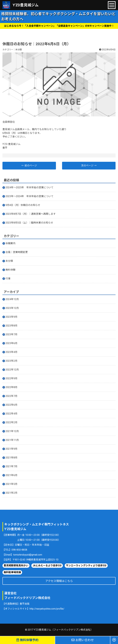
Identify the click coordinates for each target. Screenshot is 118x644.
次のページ (89, 166)
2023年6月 (11, 343)
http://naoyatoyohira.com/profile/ (47, 609)
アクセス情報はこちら (59, 581)
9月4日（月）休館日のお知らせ (23, 205)
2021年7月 (11, 466)
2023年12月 (12, 308)
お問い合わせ (83, 640)
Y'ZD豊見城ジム (26, 5)
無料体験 (10, 270)
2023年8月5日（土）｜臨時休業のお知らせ (29, 223)
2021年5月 (11, 484)
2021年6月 (11, 475)
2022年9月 (11, 378)
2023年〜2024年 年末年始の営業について (29, 196)
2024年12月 (12, 299)
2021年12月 (12, 431)
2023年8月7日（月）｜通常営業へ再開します (31, 214)
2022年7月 (11, 396)
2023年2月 (11, 361)
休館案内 (10, 243)
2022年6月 (11, 405)
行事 (8, 279)
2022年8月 (11, 387)
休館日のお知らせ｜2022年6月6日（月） (37, 44)
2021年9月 (11, 449)
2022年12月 (12, 370)
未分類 (19, 50)
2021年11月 (12, 440)
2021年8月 (11, 458)
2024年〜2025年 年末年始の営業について (29, 187)
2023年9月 (11, 317)
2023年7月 (11, 334)
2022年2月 (11, 422)
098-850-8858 (19, 550)
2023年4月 (11, 352)
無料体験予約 (28, 640)
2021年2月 (11, 493)
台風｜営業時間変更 (17, 252)
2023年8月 (11, 326)
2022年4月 (11, 414)
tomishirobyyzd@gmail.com (28, 555)
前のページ (29, 166)
